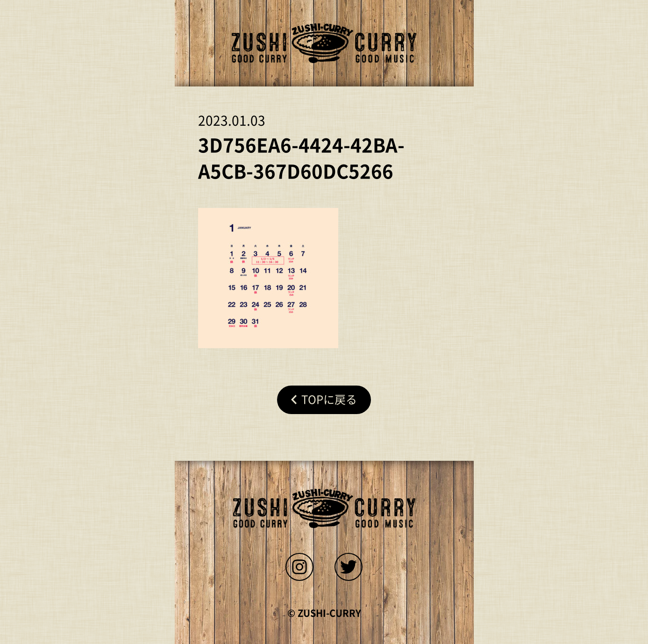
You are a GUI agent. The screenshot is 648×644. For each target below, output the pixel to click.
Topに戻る (329, 400)
